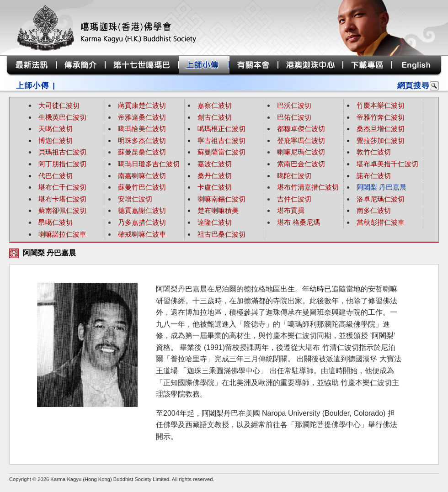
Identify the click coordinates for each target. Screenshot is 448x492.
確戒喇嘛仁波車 (142, 234)
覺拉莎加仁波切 (381, 140)
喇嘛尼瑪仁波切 (301, 152)
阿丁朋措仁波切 (62, 164)
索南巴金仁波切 (301, 164)
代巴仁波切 (56, 176)
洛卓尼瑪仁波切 (381, 199)
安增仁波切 (135, 199)
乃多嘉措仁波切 (142, 222)
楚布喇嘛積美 (218, 210)
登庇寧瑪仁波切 (301, 140)
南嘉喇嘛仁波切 (142, 176)
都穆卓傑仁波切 (301, 129)
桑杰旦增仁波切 (381, 129)
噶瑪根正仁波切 (221, 129)
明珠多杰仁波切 (142, 140)
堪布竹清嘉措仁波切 (308, 187)
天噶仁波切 (56, 129)
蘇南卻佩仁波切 (62, 210)
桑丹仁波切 (215, 176)
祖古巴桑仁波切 (221, 234)
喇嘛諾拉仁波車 (62, 234)
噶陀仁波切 (294, 176)
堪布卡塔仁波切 (62, 199)
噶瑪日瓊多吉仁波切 (149, 164)
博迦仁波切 (56, 140)
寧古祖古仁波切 (221, 140)
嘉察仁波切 (215, 105)
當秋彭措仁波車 (381, 222)
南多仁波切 (374, 210)
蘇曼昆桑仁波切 (142, 152)
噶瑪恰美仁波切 (142, 129)
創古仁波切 (215, 117)
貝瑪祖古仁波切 (62, 152)
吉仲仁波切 (294, 199)
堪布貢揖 (291, 210)
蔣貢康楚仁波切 (142, 105)
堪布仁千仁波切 (62, 187)
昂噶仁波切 (56, 222)
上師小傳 (32, 86)
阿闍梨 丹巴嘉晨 (381, 187)
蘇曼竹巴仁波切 (142, 187)
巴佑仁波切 (294, 117)
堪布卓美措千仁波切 (387, 164)
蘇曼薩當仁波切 (221, 152)
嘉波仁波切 (215, 164)
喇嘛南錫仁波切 (221, 199)
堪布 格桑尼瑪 (299, 222)
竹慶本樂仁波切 (381, 105)
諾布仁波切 (374, 176)
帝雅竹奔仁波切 (381, 117)
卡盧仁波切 (215, 187)
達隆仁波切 (215, 222)
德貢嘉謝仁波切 (142, 210)
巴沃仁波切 (294, 105)
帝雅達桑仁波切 (142, 117)
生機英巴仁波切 (62, 117)
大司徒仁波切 (59, 105)
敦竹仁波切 (374, 152)
